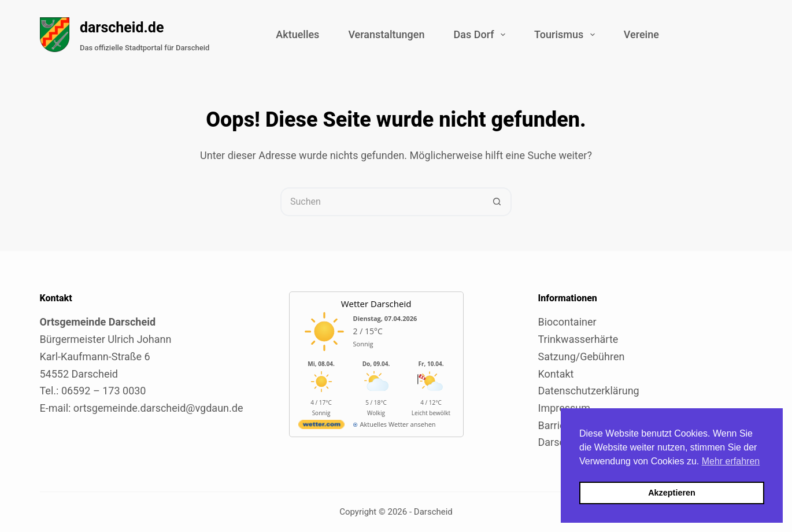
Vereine (641, 34)
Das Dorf (482, 35)
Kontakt (556, 374)
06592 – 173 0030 (104, 391)
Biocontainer (567, 322)
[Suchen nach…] (382, 202)
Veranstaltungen (386, 34)
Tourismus (567, 35)
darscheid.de (122, 27)
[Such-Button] (497, 202)
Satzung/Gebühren (582, 356)
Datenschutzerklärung (589, 391)
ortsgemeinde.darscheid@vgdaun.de (158, 408)
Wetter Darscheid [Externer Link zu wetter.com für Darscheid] (376, 304)
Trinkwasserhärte (578, 339)
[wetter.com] (321, 426)
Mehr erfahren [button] (731, 461)
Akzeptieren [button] (672, 493)
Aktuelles (297, 34)
